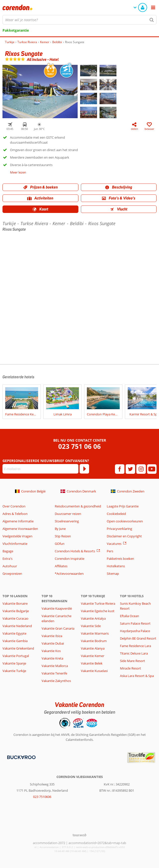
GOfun (60, 544)
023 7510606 (42, 797)
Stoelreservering (67, 521)
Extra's (7, 559)
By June (60, 529)
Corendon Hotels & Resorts (75, 551)
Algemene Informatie (18, 521)
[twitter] (130, 469)
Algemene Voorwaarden (20, 529)
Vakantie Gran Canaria (58, 628)
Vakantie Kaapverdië (57, 608)
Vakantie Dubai (53, 643)
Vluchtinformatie (15, 544)
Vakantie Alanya (93, 648)
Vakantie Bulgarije (16, 611)
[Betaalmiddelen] (21, 757)
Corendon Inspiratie (70, 559)
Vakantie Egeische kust (98, 611)
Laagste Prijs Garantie (123, 506)
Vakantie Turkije (14, 671)
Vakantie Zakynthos (56, 681)
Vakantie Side (91, 626)
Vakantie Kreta (52, 658)
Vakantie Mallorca (55, 666)
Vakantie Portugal (16, 656)
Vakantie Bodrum (94, 641)
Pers (110, 551)
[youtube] (152, 469)
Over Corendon (14, 506)
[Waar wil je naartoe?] (79, 20)
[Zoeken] (152, 20)
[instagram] (141, 469)
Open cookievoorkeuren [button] (125, 521)
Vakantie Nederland (17, 626)
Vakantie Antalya (93, 618)
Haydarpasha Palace (135, 631)
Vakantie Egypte (14, 633)
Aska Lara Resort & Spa (137, 676)
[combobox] (79, 20)
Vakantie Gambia (15, 641)
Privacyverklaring (119, 529)
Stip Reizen (63, 536)
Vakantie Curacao (15, 618)
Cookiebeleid (116, 514)
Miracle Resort (131, 668)
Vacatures (114, 544)
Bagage (8, 551)
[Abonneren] (84, 469)
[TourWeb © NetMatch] (79, 835)
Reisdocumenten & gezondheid (78, 506)
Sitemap (113, 574)
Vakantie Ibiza (52, 636)
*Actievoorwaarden (69, 574)
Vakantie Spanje (14, 663)
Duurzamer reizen (68, 514)
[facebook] (120, 469)
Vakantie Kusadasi (94, 671)
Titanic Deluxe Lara (134, 653)
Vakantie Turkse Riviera (98, 603)
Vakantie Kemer (93, 656)
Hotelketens (116, 566)
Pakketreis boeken (120, 559)
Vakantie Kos (51, 651)
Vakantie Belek (92, 663)
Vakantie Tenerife (54, 673)
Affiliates (61, 566)
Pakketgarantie (16, 30)
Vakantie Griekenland (18, 648)
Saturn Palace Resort (135, 623)
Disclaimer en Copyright (124, 536)
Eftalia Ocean (130, 616)
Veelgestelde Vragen (17, 536)
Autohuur (10, 566)
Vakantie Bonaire (15, 603)
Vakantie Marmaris (95, 633)
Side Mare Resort (132, 661)
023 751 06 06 (79, 446)
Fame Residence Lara (135, 646)
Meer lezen (18, 172)
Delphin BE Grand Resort (138, 638)
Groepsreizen (12, 574)
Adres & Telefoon (15, 514)
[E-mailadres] (40, 469)
